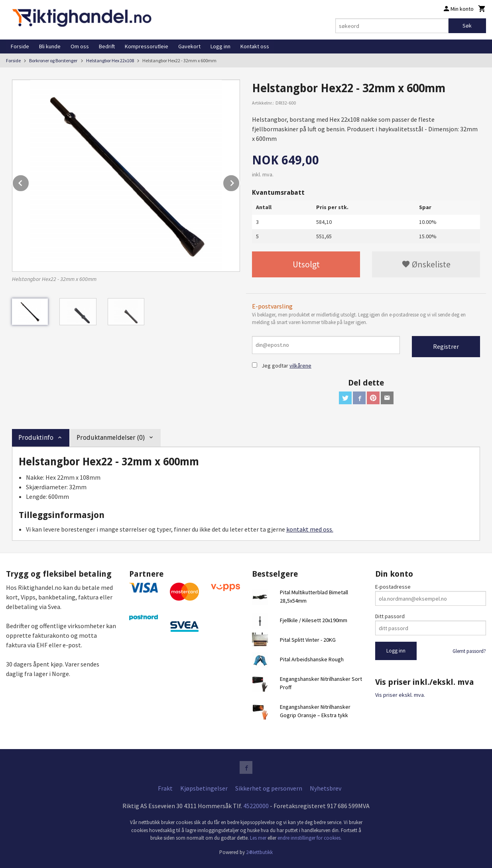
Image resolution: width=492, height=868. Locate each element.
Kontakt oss (255, 46)
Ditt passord (390, 616)
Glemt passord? (469, 651)
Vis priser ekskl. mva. (400, 695)
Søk (467, 26)
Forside (20, 46)
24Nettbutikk (259, 852)
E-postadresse (393, 587)
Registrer (446, 346)
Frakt (165, 788)
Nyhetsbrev (326, 788)
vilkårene (300, 366)
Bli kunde (50, 46)
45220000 (256, 806)
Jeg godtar (275, 366)
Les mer (259, 838)
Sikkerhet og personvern (269, 788)
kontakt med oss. (310, 529)
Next (240, 182)
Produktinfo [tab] (36, 438)
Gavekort (189, 46)
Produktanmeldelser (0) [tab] (111, 438)
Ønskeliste (426, 264)
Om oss (80, 46)
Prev (29, 182)
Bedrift (107, 46)
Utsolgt (306, 264)
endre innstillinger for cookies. (310, 838)
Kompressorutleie (147, 46)
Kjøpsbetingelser (204, 788)
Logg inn (220, 46)
